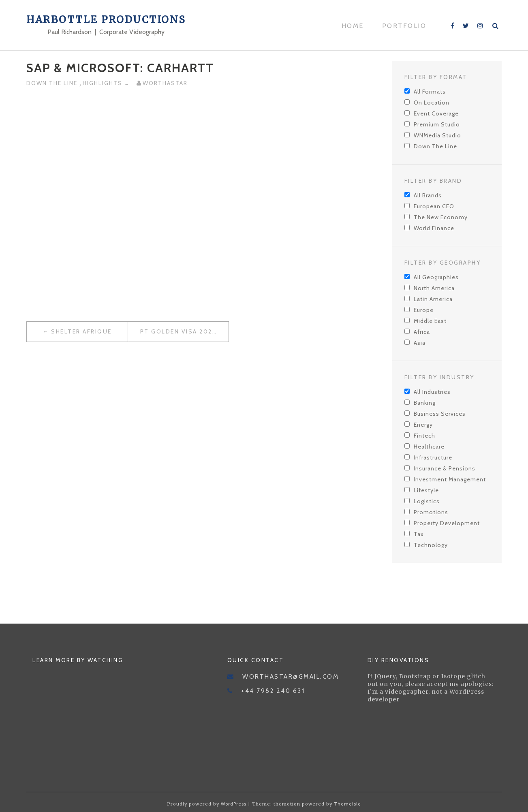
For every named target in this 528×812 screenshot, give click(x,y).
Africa (422, 332)
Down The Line (53, 83)
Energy (423, 425)
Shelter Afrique (81, 331)
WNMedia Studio (437, 135)
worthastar (165, 83)
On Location (432, 103)
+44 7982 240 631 (273, 691)
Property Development (447, 523)
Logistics (427, 501)
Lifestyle (426, 490)
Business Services (440, 414)
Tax (419, 534)
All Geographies (436, 277)
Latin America (433, 299)
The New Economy (441, 217)
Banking (425, 403)
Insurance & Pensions (445, 468)
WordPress (234, 804)
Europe (424, 310)
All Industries (432, 392)
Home (353, 26)
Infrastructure (433, 457)
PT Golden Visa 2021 (178, 331)
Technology (431, 545)
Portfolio (404, 26)
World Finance (434, 228)
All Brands (428, 195)
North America (434, 288)
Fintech (424, 436)
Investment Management (450, 479)
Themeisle (347, 804)
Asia (420, 343)
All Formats (430, 92)
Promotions (431, 512)
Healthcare (429, 447)
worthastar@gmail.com (291, 677)
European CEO (434, 206)
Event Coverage (436, 113)
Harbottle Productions (106, 20)
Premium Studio (437, 124)
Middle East (430, 321)
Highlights (104, 83)
